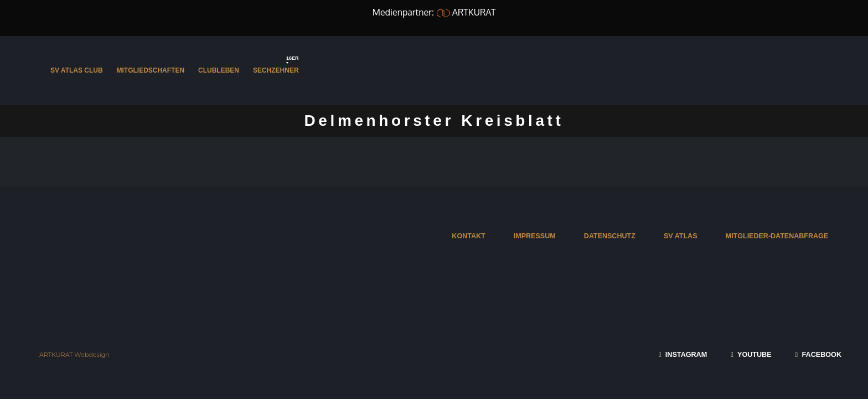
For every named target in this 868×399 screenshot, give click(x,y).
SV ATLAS (680, 236)
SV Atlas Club (77, 70)
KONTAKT (466, 236)
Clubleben (219, 70)
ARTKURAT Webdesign (75, 355)
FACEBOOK (818, 355)
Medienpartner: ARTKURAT (434, 12)
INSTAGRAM (682, 355)
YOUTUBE (751, 355)
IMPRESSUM (533, 236)
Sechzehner (277, 67)
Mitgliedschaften (151, 70)
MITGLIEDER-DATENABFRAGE (776, 236)
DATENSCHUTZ (608, 236)
